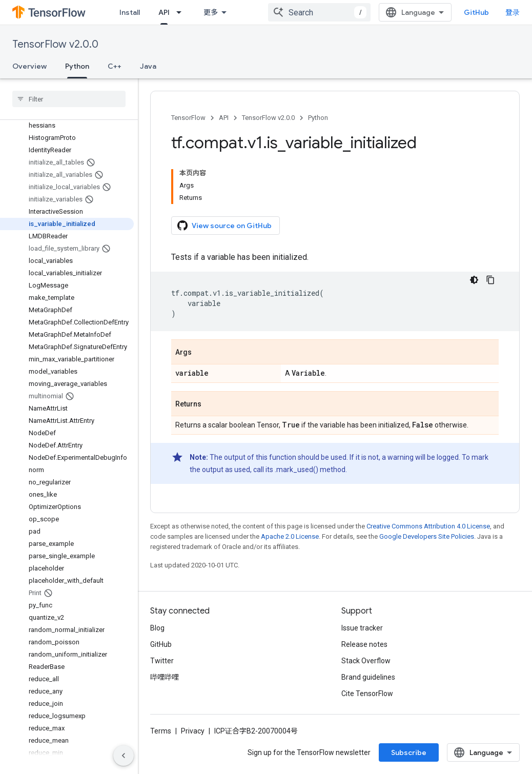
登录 (513, 12)
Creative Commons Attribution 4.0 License (428, 526)
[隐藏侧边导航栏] (124, 756)
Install (130, 12)
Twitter (162, 661)
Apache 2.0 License (290, 536)
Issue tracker (362, 628)
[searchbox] (69, 99)
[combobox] (319, 12)
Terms (161, 731)
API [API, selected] (164, 12)
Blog (157, 628)
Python (318, 118)
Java (148, 66)
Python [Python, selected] (77, 66)
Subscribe (409, 752)
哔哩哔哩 (165, 677)
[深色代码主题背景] (474, 280)
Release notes (364, 644)
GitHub (476, 12)
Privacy (193, 731)
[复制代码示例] (490, 280)
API (224, 118)
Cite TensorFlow (367, 694)
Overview (29, 66)
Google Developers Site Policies (427, 536)
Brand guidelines (368, 677)
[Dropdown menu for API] (182, 12)
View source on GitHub (224, 226)
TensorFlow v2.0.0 (55, 44)
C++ (115, 66)
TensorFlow (188, 118)
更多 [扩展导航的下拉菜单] (211, 12)
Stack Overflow (366, 661)
